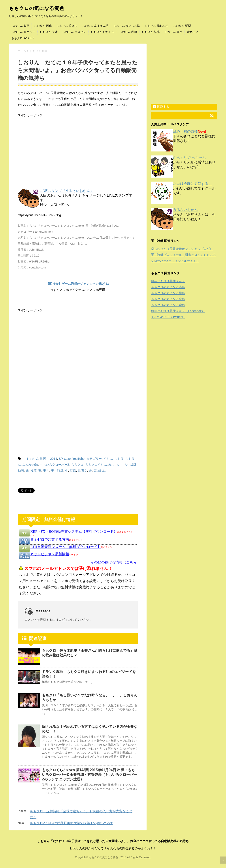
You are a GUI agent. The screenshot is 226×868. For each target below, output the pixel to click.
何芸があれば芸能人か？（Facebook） (178, 311)
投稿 (34, 471)
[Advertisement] (78, 154)
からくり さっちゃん (189, 158)
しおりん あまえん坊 (95, 26)
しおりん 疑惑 (151, 32)
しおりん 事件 (173, 32)
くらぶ (108, 459)
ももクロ (77, 465)
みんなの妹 (30, 465)
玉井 (46, 471)
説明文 (82, 471)
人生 (119, 465)
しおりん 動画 (20, 26)
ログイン (65, 620)
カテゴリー (94, 459)
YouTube (78, 459)
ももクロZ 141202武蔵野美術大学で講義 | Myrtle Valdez (71, 823)
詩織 (73, 471)
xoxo (68, 459)
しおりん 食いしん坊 (127, 26)
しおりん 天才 (49, 32)
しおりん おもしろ (103, 32)
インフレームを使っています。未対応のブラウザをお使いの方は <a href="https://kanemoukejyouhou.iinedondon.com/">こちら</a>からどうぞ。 (78, 563)
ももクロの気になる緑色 (168, 299)
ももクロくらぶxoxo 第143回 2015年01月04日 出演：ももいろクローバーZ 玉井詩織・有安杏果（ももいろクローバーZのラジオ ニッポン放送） (89, 775)
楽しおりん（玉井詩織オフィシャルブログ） (182, 249)
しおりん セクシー (23, 32)
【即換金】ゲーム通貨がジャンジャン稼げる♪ (78, 284)
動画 (21, 471)
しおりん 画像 (43, 26)
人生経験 (130, 465)
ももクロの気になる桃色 (168, 293)
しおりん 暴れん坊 (156, 26)
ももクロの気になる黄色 (36, 8)
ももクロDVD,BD (22, 38)
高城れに (100, 471)
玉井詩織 (57, 471)
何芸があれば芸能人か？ (168, 281)
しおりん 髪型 (182, 26)
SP (61, 459)
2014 (54, 459)
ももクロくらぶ (96, 465)
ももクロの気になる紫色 (168, 305)
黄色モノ (193, 32)
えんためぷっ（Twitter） (168, 317)
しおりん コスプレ (74, 32)
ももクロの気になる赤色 (168, 287)
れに (111, 465)
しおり (119, 459)
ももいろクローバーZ (55, 465)
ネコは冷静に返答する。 (192, 184)
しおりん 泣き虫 (67, 26)
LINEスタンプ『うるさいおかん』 (67, 191)
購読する (161, 107)
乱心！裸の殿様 (185, 131)
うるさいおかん (185, 210)
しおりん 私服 (128, 32)
